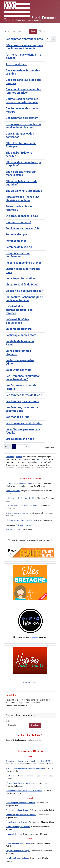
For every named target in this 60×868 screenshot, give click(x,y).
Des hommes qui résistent (22, 118)
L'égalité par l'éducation (20, 278)
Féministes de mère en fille (23, 228)
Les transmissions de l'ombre (24, 423)
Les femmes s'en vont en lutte (24, 39)
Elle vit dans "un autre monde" (24, 191)
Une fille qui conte (13, 491)
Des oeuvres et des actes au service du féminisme (23, 126)
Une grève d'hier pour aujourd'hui (18, 483)
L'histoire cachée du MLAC (22, 285)
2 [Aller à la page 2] (18, 447)
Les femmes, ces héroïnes (22, 401)
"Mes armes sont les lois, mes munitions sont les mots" (24, 47)
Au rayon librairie (16, 64)
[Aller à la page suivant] (22, 447)
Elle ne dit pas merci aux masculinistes (21, 173)
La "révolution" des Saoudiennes (17, 321)
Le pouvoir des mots (14, 834)
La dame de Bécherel (19, 329)
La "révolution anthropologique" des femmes (19, 310)
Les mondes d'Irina (17, 417)
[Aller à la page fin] (26, 447)
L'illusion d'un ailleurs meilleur (24, 291)
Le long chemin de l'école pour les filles (21, 498)
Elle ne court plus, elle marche (18, 827)
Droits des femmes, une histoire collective (21, 505)
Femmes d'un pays (17, 235)
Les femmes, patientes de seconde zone (22, 409)
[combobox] (17, 725)
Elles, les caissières (13, 530)
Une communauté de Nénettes (17, 513)
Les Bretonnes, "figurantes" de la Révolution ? (23, 378)
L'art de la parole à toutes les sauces (20, 776)
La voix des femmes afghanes (17, 858)
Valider (9, 721)
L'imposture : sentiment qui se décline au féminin (24, 299)
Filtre (33, 31)
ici (40, 740)
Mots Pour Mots (42, 459)
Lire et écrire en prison (20, 439)
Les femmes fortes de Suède (24, 395)
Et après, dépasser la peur (22, 216)
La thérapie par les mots (21, 335)
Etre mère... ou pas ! (18, 222)
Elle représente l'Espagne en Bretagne (21, 783)
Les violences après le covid (17, 822)
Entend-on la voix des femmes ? (18, 810)
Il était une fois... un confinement (18, 255)
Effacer (42, 31)
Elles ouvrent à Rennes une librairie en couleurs (22, 199)
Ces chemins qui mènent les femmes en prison (24, 791)
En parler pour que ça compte (18, 851)
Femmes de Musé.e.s (19, 247)
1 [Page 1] (14, 447)
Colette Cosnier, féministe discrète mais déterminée (22, 101)
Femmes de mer (16, 241)
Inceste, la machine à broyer (23, 263)
